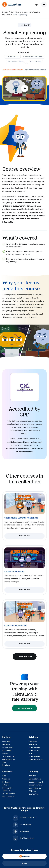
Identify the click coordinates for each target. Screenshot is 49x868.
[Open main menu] (44, 4)
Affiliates (33, 791)
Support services (36, 785)
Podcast (6, 782)
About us (32, 776)
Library (5, 12)
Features (6, 744)
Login (36, 5)
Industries (33, 744)
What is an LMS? (9, 794)
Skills (31, 753)
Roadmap (6, 765)
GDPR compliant (27, 838)
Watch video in (35, 70)
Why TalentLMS (9, 757)
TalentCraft (34, 751)
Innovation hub (35, 788)
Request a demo (24, 708)
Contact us (34, 794)
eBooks (6, 785)
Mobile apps (7, 751)
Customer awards (36, 782)
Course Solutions (36, 760)
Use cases (33, 741)
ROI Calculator (8, 797)
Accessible (24, 832)
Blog (4, 776)
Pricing (5, 753)
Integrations (7, 747)
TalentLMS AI (34, 747)
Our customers (35, 779)
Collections (15, 12)
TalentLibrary (34, 757)
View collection (25, 657)
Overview (6, 741)
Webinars (6, 779)
